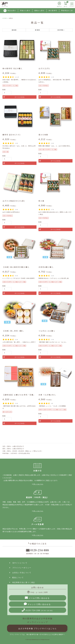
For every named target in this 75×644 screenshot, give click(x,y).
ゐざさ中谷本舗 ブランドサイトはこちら (37, 629)
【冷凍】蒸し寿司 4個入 (13, 331)
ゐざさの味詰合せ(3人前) (14, 201)
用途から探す (25, 11)
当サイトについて (18, 563)
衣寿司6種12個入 (46, 267)
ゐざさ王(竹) (44, 68)
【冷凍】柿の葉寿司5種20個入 (16, 267)
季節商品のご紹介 (68, 11)
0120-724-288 (37, 610)
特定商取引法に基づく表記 (22, 582)
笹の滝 (41, 201)
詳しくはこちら (38, 484)
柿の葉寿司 (53, 11)
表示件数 (61, 30)
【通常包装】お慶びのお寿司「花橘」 (19, 395)
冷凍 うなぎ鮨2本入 (47, 395)
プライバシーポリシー (20, 568)
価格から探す (39, 11)
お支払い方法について (20, 573)
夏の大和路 (43, 135)
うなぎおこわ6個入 (47, 331)
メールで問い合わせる (37, 598)
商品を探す (10, 11)
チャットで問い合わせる (37, 604)
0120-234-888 (37, 550)
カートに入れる (20, 97)
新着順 (37, 30)
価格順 (14, 30)
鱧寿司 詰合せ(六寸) (12, 135)
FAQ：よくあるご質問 (37, 592)
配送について (16, 578)
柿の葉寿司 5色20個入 (12, 68)
